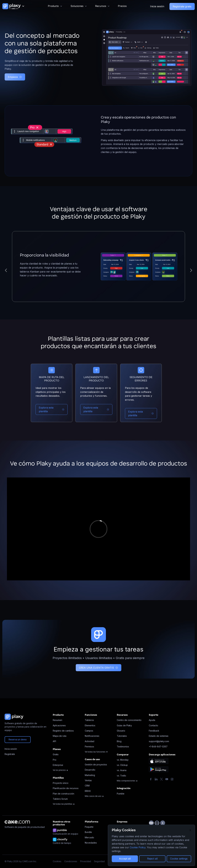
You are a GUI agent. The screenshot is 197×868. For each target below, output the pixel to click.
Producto (53, 6)
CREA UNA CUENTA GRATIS (98, 668)
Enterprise (58, 765)
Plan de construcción (63, 794)
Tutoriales (122, 736)
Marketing (90, 775)
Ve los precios (60, 770)
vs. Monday (123, 760)
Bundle (88, 832)
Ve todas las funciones (96, 752)
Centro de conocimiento (129, 720)
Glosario (121, 731)
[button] (6, 270)
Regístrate (10, 754)
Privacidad (86, 861)
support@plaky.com (159, 741)
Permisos (89, 747)
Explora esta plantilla (52, 409)
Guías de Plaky (124, 725)
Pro (55, 760)
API (54, 741)
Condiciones (71, 861)
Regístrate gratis (182, 6)
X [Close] (190, 830)
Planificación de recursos (66, 788)
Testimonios (123, 747)
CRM (87, 786)
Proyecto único (61, 783)
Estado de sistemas (159, 736)
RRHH (88, 791)
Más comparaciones (127, 781)
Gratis (56, 754)
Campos (89, 731)
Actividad (89, 741)
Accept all (125, 859)
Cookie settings (179, 859)
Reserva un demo (18, 739)
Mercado (89, 837)
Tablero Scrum (60, 799)
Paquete (89, 827)
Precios (122, 6)
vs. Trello (121, 776)
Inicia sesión (157, 6)
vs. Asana (122, 770)
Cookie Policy (138, 847)
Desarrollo (90, 770)
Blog (119, 741)
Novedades (91, 843)
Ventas (88, 780)
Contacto (153, 725)
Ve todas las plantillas (64, 804)
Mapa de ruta (60, 736)
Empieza (15, 77)
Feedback (154, 731)
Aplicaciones (59, 725)
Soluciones (77, 6)
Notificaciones (92, 736)
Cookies (57, 861)
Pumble (121, 794)
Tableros (89, 720)
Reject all (152, 859)
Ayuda (152, 720)
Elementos (90, 725)
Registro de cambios (63, 731)
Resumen (57, 720)
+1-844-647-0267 (158, 747)
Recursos (101, 6)
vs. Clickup (122, 765)
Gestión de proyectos (96, 765)
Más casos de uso (94, 796)
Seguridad (99, 861)
